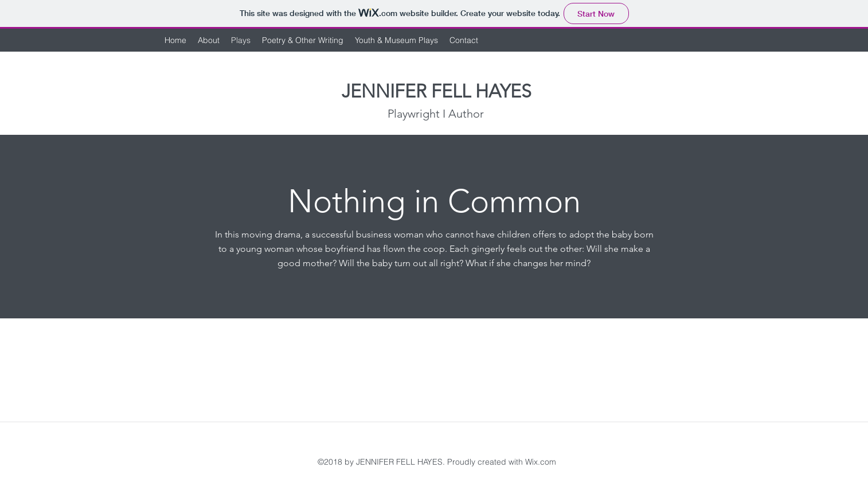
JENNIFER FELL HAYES (437, 91)
